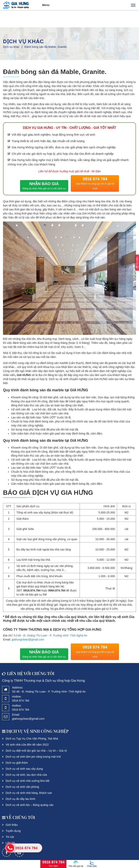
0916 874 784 (95, 184)
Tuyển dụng (13, 831)
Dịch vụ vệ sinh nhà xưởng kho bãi (27, 781)
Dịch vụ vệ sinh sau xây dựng (24, 769)
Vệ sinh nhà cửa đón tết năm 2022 (27, 745)
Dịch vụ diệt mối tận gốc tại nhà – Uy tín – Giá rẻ (36, 751)
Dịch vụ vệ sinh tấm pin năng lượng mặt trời (33, 757)
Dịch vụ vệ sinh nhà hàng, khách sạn (29, 793)
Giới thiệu (12, 825)
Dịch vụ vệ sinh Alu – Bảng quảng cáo (30, 805)
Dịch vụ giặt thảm (17, 763)
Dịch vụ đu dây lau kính (20, 799)
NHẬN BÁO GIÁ (44, 186)
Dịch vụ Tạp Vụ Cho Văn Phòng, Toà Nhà (32, 739)
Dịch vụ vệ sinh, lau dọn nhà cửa (26, 775)
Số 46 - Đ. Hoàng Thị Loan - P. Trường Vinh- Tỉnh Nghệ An (50, 635)
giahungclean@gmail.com (28, 639)
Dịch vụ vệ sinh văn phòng (22, 787)
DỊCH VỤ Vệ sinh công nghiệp (35, 731)
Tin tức (10, 837)
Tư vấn (137, 262)
